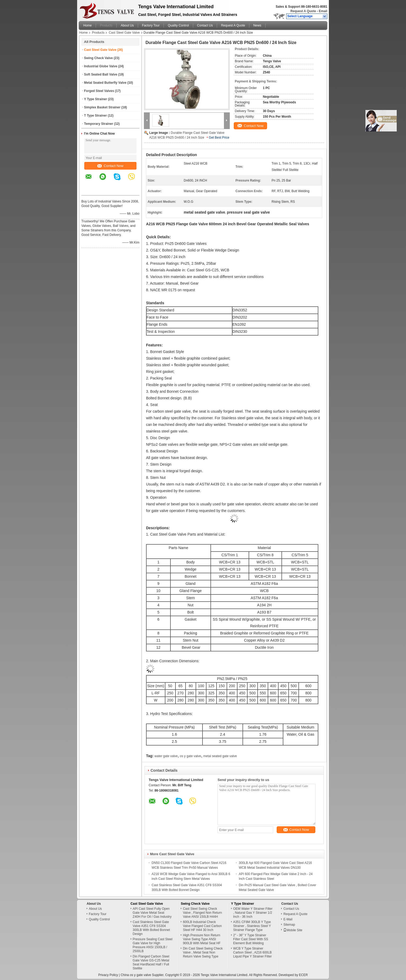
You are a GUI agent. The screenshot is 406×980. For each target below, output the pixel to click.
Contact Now (110, 166)
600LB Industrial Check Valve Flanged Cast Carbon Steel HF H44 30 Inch (202, 926)
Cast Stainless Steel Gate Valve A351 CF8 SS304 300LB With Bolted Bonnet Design (151, 928)
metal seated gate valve (220, 756)
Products (106, 25)
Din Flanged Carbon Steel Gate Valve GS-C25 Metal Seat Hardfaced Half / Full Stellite (151, 962)
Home (87, 25)
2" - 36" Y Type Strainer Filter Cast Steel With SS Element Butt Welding (251, 939)
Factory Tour (151, 25)
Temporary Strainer (99, 124)
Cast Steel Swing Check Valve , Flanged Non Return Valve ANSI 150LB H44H (202, 913)
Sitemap (289, 925)
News (257, 25)
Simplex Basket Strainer (102, 107)
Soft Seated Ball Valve (101, 74)
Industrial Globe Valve (101, 66)
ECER (303, 975)
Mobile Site (293, 930)
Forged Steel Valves (99, 91)
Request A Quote (303, 11)
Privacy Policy (108, 975)
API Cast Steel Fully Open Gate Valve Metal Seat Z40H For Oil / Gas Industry (152, 913)
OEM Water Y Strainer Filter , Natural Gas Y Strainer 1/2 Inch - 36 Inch (253, 913)
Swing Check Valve (98, 58)
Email (323, 11)
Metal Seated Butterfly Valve (105, 83)
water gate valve (166, 756)
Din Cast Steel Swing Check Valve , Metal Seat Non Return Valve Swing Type (203, 952)
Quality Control (178, 25)
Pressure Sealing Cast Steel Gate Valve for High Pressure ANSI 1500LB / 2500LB (153, 945)
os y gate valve (191, 756)
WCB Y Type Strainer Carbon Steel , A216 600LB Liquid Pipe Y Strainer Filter (253, 952)
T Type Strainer (95, 116)
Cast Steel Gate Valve (124, 33)
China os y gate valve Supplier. (143, 975)
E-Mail (288, 919)
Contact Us (205, 25)
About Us (127, 25)
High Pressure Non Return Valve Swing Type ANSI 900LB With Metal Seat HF (202, 939)
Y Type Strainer (96, 99)
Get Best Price (219, 138)
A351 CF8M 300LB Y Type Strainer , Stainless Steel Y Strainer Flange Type (252, 926)
